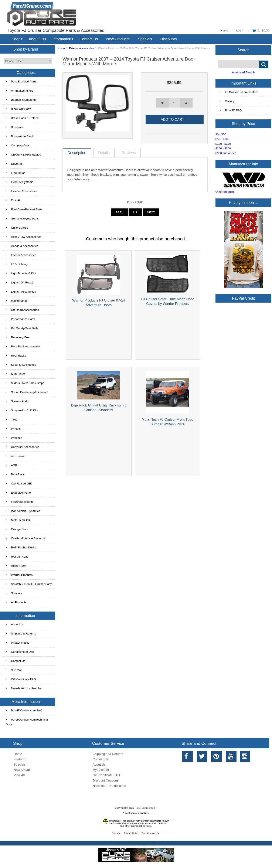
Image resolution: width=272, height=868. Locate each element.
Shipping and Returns (108, 754)
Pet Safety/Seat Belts (22, 328)
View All (19, 775)
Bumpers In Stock (20, 136)
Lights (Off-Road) (19, 282)
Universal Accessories (23, 447)
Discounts (169, 39)
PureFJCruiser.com (145, 808)
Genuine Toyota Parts (22, 219)
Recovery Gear (18, 337)
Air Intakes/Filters (20, 91)
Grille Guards (17, 228)
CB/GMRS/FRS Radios (23, 155)
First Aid (14, 200)
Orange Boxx (17, 529)
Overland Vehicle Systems (25, 538)
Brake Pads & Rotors (22, 118)
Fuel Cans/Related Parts (24, 209)
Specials (145, 39)
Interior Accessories (21, 255)
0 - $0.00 (261, 30)
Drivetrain (15, 164)
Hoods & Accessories (22, 246)
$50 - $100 (222, 139)
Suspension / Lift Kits (22, 410)
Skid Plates (16, 374)
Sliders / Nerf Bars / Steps (25, 383)
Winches (14, 438)
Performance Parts (20, 319)
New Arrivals (22, 770)
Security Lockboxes (21, 365)
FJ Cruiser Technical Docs (239, 92)
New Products (118, 39)
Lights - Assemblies (21, 292)
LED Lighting (17, 264)
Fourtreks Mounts (20, 502)
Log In (240, 30)
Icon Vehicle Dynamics (23, 511)
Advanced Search (243, 72)
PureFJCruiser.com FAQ (24, 710)
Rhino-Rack (16, 566)
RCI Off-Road (17, 557)
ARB (11, 465)
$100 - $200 (223, 144)
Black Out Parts (18, 109)
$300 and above (226, 153)
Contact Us (89, 39)
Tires (12, 420)
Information (62, 39)
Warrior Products (19, 575)
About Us (36, 39)
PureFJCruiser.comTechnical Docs (27, 722)
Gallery (227, 101)
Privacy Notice (18, 643)
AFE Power (16, 456)
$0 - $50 (221, 134)
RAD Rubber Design (21, 547)
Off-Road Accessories (22, 310)
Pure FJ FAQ (231, 110)
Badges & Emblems (21, 100)
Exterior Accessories (81, 48)
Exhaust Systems (20, 182)
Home (224, 30)
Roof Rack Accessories (23, 346)
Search (244, 50)
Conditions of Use (20, 652)
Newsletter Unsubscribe (24, 688)
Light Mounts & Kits (21, 273)
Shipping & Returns (21, 634)
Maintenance (17, 301)
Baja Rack (15, 474)
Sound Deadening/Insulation (27, 392)
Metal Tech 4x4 (18, 520)
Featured (20, 759)
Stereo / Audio (17, 401)
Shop (16, 39)
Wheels (13, 429)
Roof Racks (16, 356)
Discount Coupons (106, 780)
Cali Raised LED (19, 484)
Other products (225, 192)
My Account (101, 770)
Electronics (15, 173)
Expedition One (18, 493)
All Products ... (18, 602)
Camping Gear (18, 145)
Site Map (14, 670)
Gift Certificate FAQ (21, 679)
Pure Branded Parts (21, 81)
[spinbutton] (174, 103)
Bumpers (14, 127)
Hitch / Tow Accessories (24, 237)
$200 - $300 (223, 148)
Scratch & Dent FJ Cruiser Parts (29, 584)
